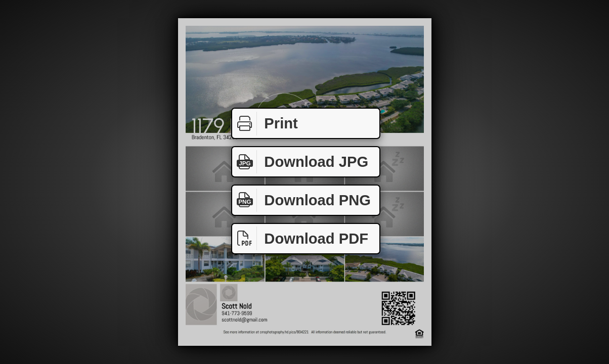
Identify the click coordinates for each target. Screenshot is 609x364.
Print (265, 124)
